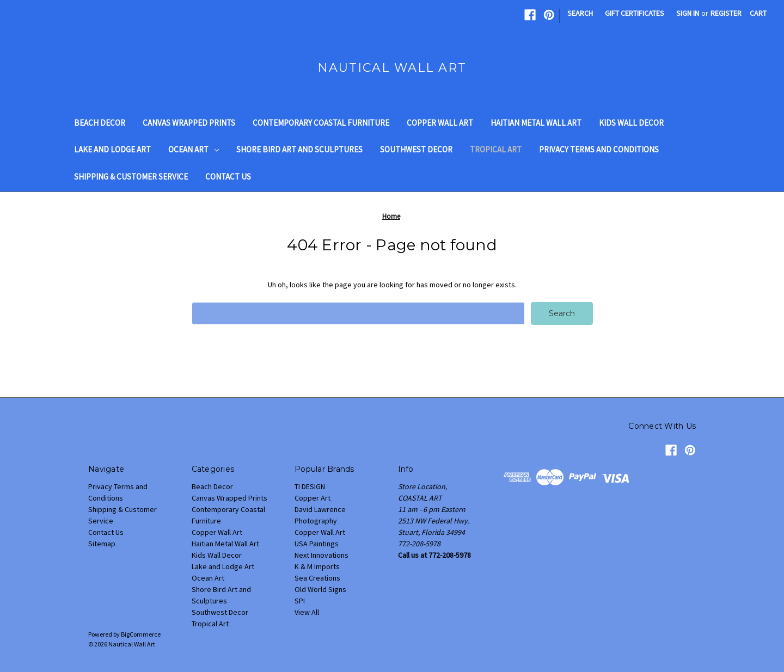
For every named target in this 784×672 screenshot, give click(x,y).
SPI (300, 601)
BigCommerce (141, 634)
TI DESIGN (310, 486)
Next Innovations (321, 555)
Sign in (688, 13)
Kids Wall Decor (631, 123)
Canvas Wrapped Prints (189, 123)
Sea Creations (317, 578)
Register (726, 13)
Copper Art (313, 498)
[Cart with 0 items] (758, 13)
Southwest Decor (416, 149)
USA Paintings (317, 544)
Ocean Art (194, 149)
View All (307, 612)
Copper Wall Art (440, 123)
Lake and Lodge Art (112, 149)
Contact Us (228, 177)
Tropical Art (496, 149)
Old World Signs (320, 589)
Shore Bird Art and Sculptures (299, 149)
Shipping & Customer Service (131, 177)
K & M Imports (317, 566)
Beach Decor (100, 123)
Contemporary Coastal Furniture (321, 123)
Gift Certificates (635, 13)
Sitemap (102, 544)
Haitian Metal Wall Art (536, 123)
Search (580, 13)
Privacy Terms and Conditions (599, 149)
